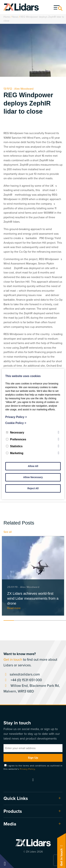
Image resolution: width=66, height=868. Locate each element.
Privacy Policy (27, 769)
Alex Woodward (24, 89)
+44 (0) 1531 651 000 (23, 680)
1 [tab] (9, 620)
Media (10, 824)
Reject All (33, 488)
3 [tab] (29, 620)
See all (8, 532)
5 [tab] (50, 620)
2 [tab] (19, 620)
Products (13, 811)
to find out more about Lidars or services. (30, 659)
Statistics (14, 446)
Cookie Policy (16, 423)
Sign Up (33, 758)
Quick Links (16, 798)
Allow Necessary (33, 477)
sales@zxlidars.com (22, 674)
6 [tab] (61, 620)
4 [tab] (40, 620)
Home (7, 17)
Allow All (33, 466)
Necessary (15, 433)
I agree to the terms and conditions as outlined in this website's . (33, 767)
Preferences (16, 439)
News (15, 17)
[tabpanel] (33, 576)
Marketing (15, 453)
